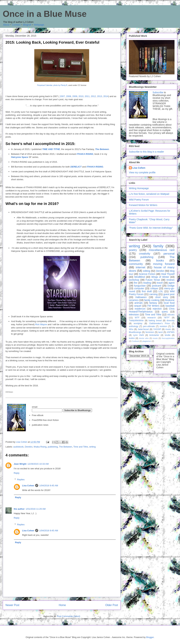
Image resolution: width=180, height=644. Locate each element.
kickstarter (154, 335)
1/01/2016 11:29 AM (36, 509)
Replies (21, 480)
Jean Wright (20, 464)
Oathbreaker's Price (159, 323)
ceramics (134, 300)
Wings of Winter (160, 277)
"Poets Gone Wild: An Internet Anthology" (151, 228)
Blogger (150, 637)
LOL (161, 291)
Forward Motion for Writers (143, 205)
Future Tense (153, 280)
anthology (134, 326)
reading (147, 283)
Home (62, 605)
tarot (161, 332)
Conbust (135, 341)
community (136, 264)
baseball (170, 306)
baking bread (155, 321)
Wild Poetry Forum (139, 200)
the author (19, 509)
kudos (132, 338)
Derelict (29, 447)
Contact (16, 25)
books (160, 261)
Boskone (170, 300)
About (6, 25)
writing (92, 447)
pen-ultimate (149, 326)
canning (154, 294)
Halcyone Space (20, 157)
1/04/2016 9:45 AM (49, 486)
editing (147, 271)
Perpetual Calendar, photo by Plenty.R (52, 85)
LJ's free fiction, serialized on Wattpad (149, 194)
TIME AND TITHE (51, 149)
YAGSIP (157, 329)
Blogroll (27, 25)
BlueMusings (135, 332)
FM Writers (153, 306)
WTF (137, 318)
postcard (157, 286)
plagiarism (147, 341)
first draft (147, 291)
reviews (170, 280)
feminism (150, 332)
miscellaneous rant (162, 250)
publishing (53, 447)
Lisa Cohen (28, 486)
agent (172, 283)
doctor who (144, 338)
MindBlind (139, 277)
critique (154, 288)
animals (139, 303)
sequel (138, 306)
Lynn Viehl (138, 335)
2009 (75, 96)
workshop (134, 280)
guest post (169, 294)
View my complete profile (142, 172)
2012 (93, 96)
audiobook (19, 447)
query (165, 312)
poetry (133, 250)
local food (169, 303)
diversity (171, 321)
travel (160, 283)
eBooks (171, 315)
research (152, 318)
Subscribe (158, 92)
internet (141, 267)
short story (162, 297)
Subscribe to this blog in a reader (146, 152)
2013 (100, 96)
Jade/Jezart (143, 329)
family (158, 246)
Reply (17, 473)
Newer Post (12, 605)
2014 (106, 96)
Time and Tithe (81, 447)
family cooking (152, 300)
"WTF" (167, 318)
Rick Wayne (41, 324)
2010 (81, 96)
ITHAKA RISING (85, 154)
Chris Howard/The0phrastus (152, 310)
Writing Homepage (139, 188)
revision (163, 326)
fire (136, 283)
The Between (102, 149)
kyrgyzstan (140, 286)
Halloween (141, 297)
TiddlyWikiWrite (136, 321)
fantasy (153, 303)
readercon (140, 309)
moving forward (164, 264)
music (168, 329)
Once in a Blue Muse (45, 14)
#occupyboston (168, 338)
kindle (168, 335)
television (134, 315)
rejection (157, 309)
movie (155, 338)
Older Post (112, 605)
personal (169, 254)
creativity (145, 254)
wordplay (138, 323)
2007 (62, 96)
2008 (68, 96)
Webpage (39, 25)
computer (139, 288)
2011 (87, 96)
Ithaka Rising (40, 447)
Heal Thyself (168, 274)
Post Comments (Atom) (68, 616)
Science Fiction (147, 274)
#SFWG (171, 332)
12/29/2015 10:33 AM (38, 464)
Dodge (171, 286)
